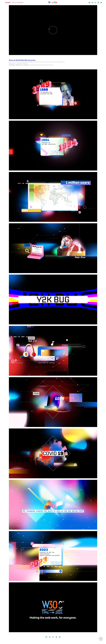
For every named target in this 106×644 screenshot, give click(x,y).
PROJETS (8, 3)
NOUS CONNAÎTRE (18, 3)
